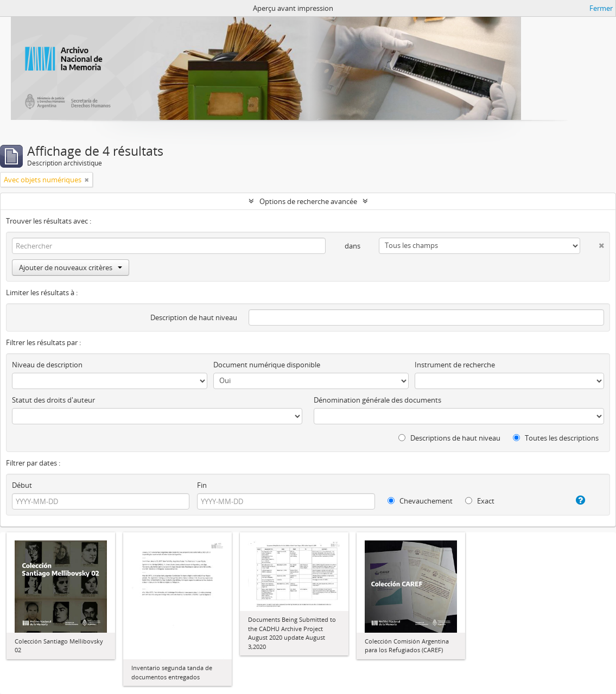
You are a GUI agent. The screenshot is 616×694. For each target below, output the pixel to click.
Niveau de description (47, 365)
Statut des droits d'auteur (53, 400)
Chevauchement (420, 501)
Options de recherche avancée (308, 201)
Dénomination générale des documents (377, 400)
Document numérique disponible (267, 365)
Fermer (601, 8)
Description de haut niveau (194, 317)
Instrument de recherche (455, 365)
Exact (480, 501)
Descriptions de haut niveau (449, 438)
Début (22, 485)
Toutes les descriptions (556, 438)
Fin (202, 485)
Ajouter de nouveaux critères (71, 268)
